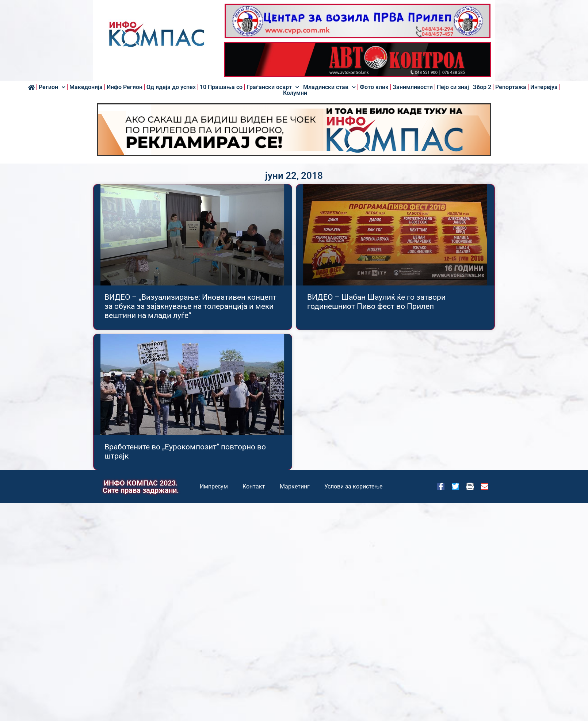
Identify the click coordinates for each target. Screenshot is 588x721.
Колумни (295, 93)
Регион (52, 87)
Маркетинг (295, 486)
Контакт (254, 486)
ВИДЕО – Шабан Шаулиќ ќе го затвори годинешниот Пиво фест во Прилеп (376, 302)
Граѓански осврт (273, 87)
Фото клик (374, 87)
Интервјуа (544, 87)
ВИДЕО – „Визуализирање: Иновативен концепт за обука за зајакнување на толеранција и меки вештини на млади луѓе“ (190, 306)
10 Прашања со (221, 87)
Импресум (214, 486)
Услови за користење (353, 486)
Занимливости (413, 87)
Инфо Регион (125, 87)
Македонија (86, 87)
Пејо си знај (453, 87)
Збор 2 (482, 87)
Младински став (329, 87)
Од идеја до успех (171, 87)
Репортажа (511, 87)
